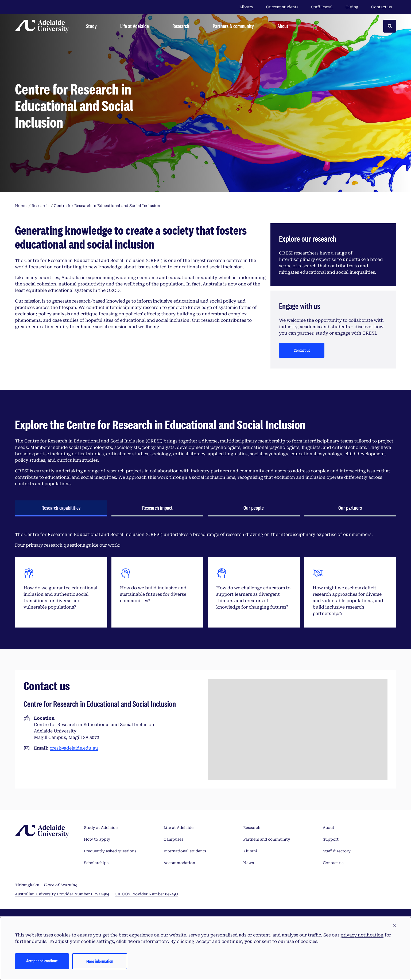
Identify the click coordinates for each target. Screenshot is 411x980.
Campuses (173, 839)
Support (331, 839)
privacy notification (362, 935)
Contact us (381, 7)
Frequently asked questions (110, 851)
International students (185, 851)
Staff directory (337, 851)
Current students (282, 7)
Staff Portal (322, 7)
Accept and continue (42, 961)
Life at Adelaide (179, 828)
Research (252, 828)
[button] (394, 926)
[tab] (61, 508)
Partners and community (267, 839)
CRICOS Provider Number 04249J (146, 894)
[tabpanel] (205, 579)
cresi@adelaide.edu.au (74, 748)
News (249, 863)
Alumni (250, 851)
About (329, 828)
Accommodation (179, 863)
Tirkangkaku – (46, 885)
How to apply (97, 839)
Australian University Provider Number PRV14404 (62, 894)
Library (246, 7)
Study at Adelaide (101, 828)
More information (100, 961)
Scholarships (96, 863)
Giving (352, 7)
